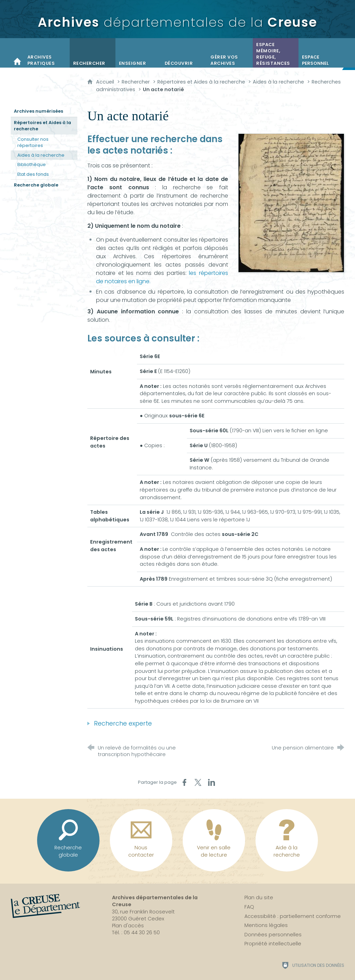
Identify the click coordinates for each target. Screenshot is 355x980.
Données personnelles (273, 935)
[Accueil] (17, 53)
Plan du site (259, 897)
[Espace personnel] (321, 53)
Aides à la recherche (278, 82)
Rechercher (136, 82)
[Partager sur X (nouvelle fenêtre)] (198, 782)
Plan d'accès (128, 926)
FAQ (249, 907)
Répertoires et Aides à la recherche (201, 82)
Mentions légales (266, 925)
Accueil (106, 82)
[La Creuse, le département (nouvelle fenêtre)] (45, 906)
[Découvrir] (184, 53)
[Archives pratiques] (47, 53)
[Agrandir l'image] (291, 203)
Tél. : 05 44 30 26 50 (136, 933)
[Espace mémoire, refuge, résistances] (276, 53)
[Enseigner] (138, 53)
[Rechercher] (93, 53)
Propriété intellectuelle (273, 944)
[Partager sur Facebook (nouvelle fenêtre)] (184, 782)
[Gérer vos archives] (230, 53)
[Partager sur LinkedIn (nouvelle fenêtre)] (211, 782)
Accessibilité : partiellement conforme (293, 916)
